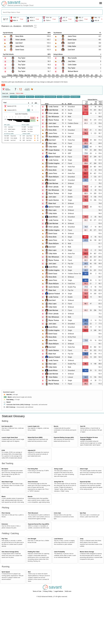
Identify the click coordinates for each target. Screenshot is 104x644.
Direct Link (5, 93)
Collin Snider (72, 65)
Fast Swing (10, 400)
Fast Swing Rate (33, 469)
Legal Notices (59, 591)
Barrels (56, 426)
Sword (8, 402)
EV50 (3, 450)
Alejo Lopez (55, 143)
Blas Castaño (72, 58)
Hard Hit (9, 395)
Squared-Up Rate (85, 482)
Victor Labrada (20, 40)
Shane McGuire (56, 137)
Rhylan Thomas (56, 120)
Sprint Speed (6, 572)
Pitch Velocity (6, 513)
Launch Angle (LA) (34, 426)
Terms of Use (37, 591)
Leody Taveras (56, 107)
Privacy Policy (48, 591)
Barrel (10, 397)
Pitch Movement (33, 513)
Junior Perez (20, 46)
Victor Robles (55, 377)
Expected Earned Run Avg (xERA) (39, 524)
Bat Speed (5, 469)
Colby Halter (72, 46)
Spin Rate (83, 513)
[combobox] (52, 12)
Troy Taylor (22, 58)
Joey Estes (72, 61)
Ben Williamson (56, 117)
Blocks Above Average (87, 552)
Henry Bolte (19, 36)
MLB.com (68, 591)
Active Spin (57, 513)
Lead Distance (59, 539)
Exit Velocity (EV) (7, 426)
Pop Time (5, 539)
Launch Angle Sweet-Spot (10, 437)
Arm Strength (32, 539)
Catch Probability (60, 552)
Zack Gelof (19, 43)
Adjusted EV (32, 450)
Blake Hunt (54, 153)
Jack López (55, 123)
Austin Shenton (56, 127)
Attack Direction (33, 482)
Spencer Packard (56, 157)
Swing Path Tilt (59, 482)
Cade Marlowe (56, 110)
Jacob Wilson (55, 217)
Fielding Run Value (34, 552)
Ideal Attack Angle (7, 482)
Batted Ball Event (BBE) (35, 437)
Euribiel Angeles (56, 163)
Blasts (4, 497)
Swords (30, 497)
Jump (82, 539)
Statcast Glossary (13, 416)
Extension (5, 524)
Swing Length (58, 469)
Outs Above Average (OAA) (10, 552)
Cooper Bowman (56, 150)
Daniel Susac (20, 50)
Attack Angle (84, 469)
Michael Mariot (73, 71)
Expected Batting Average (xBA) (64, 437)
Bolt (29, 572)
